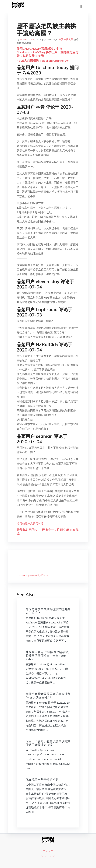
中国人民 (69, 39)
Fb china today (27, 39)
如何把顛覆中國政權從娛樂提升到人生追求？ (48, 611)
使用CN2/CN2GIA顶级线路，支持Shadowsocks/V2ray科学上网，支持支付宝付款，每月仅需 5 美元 (48, 52)
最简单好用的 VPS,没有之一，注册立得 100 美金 (48, 532)
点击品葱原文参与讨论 (30, 523)
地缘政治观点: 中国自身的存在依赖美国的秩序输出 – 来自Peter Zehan (47, 656)
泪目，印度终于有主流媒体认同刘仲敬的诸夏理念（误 (48, 743)
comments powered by (33, 575)
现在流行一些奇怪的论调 (42, 779)
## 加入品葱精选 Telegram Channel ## (43, 61)
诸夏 (61, 39)
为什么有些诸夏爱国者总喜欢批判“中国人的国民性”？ (48, 696)
